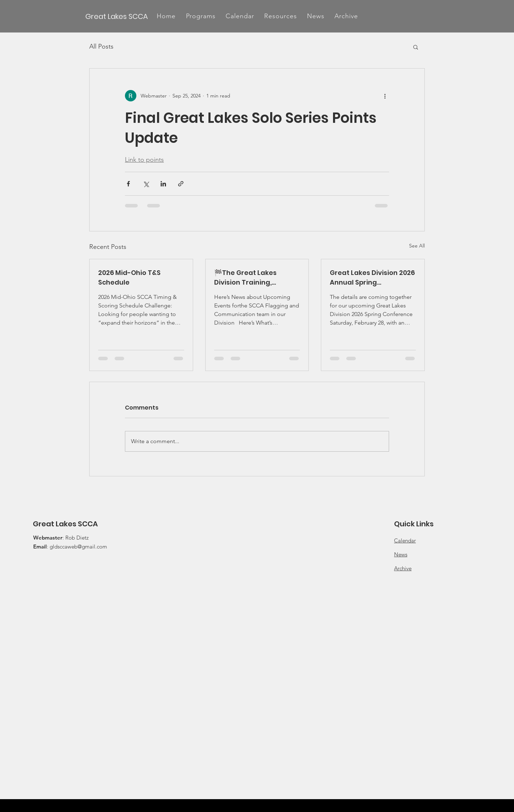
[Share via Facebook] (128, 184)
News (401, 554)
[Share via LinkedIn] (163, 184)
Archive (403, 568)
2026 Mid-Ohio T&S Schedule (129, 277)
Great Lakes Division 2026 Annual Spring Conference (372, 278)
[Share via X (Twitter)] (146, 184)
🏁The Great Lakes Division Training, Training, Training (245, 278)
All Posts (101, 46)
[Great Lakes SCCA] (117, 16)
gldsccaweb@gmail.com (78, 547)
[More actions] (385, 96)
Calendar (405, 540)
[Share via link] (181, 184)
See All (417, 246)
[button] (201, 16)
